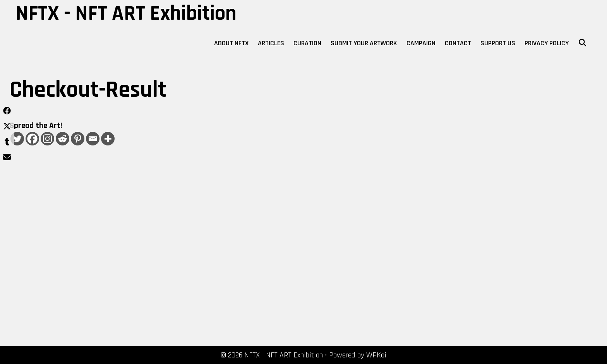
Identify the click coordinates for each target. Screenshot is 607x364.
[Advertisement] (104, 253)
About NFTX (231, 43)
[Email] (93, 139)
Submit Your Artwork (364, 43)
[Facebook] (32, 139)
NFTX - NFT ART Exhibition (126, 14)
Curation (307, 43)
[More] (108, 139)
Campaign (421, 43)
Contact (458, 43)
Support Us (498, 43)
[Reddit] (63, 139)
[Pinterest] (78, 139)
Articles (271, 43)
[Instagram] (47, 139)
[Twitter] (17, 139)
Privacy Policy (547, 43)
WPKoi (376, 355)
